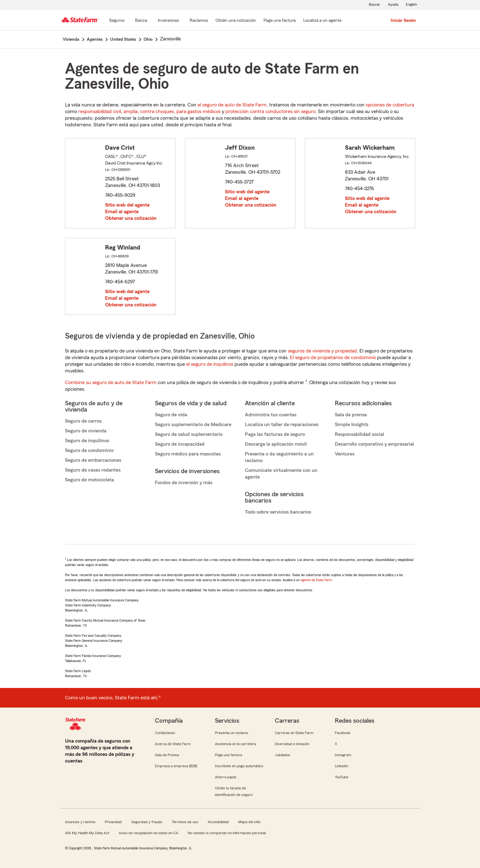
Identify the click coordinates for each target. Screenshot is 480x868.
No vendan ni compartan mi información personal (227, 833)
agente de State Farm (316, 580)
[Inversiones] (168, 21)
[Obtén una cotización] (236, 21)
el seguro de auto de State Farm (232, 105)
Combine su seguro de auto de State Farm (111, 383)
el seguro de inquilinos (210, 364)
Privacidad (113, 822)
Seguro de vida (171, 415)
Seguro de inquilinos (87, 441)
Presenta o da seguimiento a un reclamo (279, 457)
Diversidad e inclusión (292, 744)
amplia (130, 112)
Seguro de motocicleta (89, 480)
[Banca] (141, 21)
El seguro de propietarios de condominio (333, 358)
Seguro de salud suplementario (189, 434)
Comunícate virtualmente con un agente (281, 474)
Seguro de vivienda (86, 431)
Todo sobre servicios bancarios (278, 512)
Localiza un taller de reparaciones (282, 425)
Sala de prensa (351, 415)
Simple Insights (352, 425)
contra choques (157, 112)
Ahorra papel (225, 777)
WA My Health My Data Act (87, 833)
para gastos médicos (199, 112)
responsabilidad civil (100, 112)
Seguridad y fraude (147, 822)
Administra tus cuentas (271, 415)
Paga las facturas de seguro (275, 434)
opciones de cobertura (390, 105)
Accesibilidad (218, 822)
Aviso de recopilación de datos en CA (148, 833)
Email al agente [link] (122, 212)
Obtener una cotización (131, 218)
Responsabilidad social (359, 434)
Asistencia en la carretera (235, 744)
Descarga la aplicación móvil (276, 444)
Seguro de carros (83, 421)
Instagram (343, 755)
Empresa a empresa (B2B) (176, 766)
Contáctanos (165, 733)
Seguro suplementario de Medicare (193, 425)
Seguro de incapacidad (180, 444)
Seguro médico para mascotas (188, 454)
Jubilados (283, 755)
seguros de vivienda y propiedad (322, 351)
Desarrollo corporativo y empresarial (374, 444)
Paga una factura (228, 755)
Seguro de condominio (89, 450)
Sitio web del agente (127, 205)
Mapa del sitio (249, 822)
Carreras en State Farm (294, 733)
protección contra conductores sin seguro (271, 112)
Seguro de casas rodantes (93, 470)
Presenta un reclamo (231, 733)
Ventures (345, 454)
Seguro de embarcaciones (93, 460)
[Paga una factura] (280, 21)
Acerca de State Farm (173, 744)
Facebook (343, 733)
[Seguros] (117, 21)
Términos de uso (185, 822)
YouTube (341, 777)
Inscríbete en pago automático (239, 766)
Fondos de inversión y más (184, 483)
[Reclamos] (199, 21)
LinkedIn (341, 766)
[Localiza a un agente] (322, 21)
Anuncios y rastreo (80, 822)
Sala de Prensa (167, 755)
